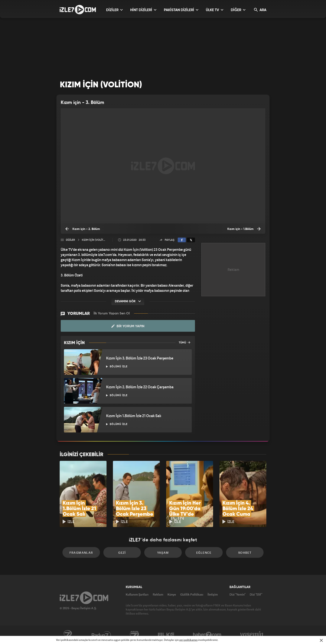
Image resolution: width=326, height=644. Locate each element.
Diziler (70, 240)
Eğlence (204, 553)
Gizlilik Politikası (192, 594)
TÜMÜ (185, 342)
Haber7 (207, 635)
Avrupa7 (134, 635)
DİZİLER (114, 10)
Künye (172, 594)
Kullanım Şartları (137, 594)
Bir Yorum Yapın (128, 326)
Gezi (122, 553)
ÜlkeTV (166, 635)
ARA (260, 10)
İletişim (213, 594)
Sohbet (245, 553)
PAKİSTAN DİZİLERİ (181, 10)
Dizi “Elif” (256, 594)
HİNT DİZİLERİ (143, 10)
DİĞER (238, 10)
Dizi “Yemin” (237, 594)
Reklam (158, 594)
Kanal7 (68, 635)
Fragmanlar (81, 553)
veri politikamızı (188, 640)
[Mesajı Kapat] (321, 640)
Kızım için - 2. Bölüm (83, 229)
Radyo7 (101, 635)
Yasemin (252, 635)
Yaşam (163, 553)
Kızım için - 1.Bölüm (244, 229)
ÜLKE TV (215, 10)
